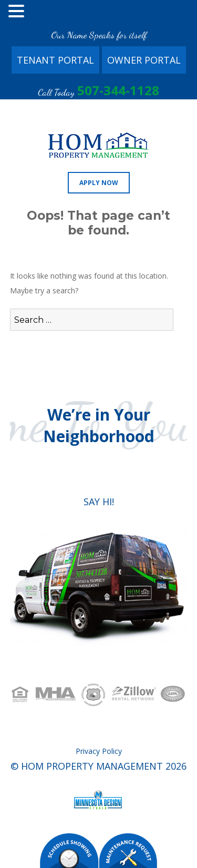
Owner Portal (144, 60)
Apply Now (99, 183)
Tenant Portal (55, 60)
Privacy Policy (99, 751)
